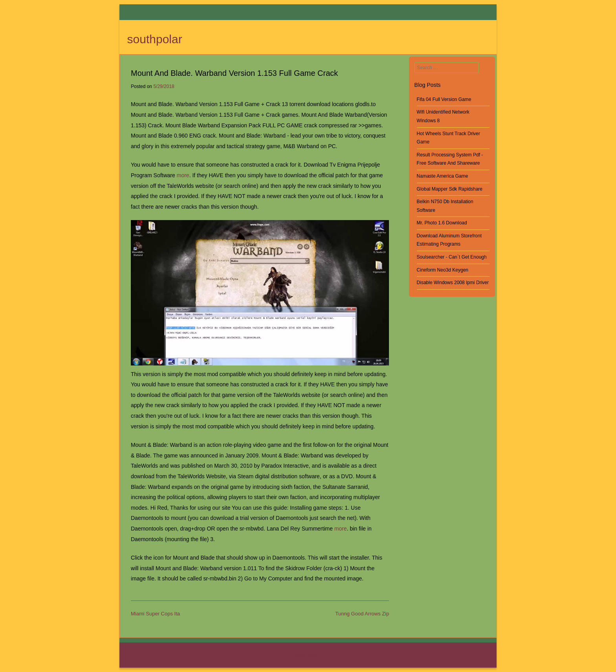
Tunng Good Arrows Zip (362, 614)
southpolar (155, 39)
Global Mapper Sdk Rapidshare (450, 189)
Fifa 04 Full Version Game (444, 99)
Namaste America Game (443, 176)
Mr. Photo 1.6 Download (442, 223)
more (183, 175)
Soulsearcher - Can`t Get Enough (452, 257)
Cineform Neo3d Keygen (443, 270)
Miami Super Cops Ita (155, 614)
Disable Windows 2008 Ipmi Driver (453, 283)
